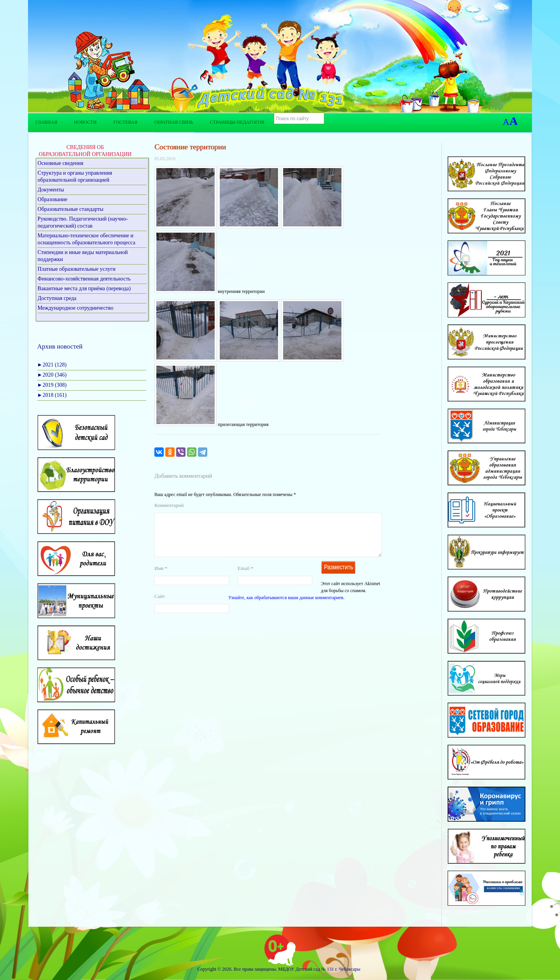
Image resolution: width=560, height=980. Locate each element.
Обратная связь (173, 122)
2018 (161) (52, 395)
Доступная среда (57, 298)
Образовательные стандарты (71, 209)
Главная (46, 122)
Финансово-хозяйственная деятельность (84, 279)
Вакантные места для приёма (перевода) (84, 288)
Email (246, 578)
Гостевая (125, 122)
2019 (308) (52, 385)
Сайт (160, 606)
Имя (161, 578)
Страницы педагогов (237, 122)
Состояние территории (190, 147)
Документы (51, 190)
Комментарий (169, 505)
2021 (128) (52, 365)
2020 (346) (52, 375)
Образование (53, 199)
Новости (85, 122)
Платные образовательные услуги (77, 269)
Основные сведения (61, 163)
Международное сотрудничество (76, 308)
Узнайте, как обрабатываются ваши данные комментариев (286, 607)
